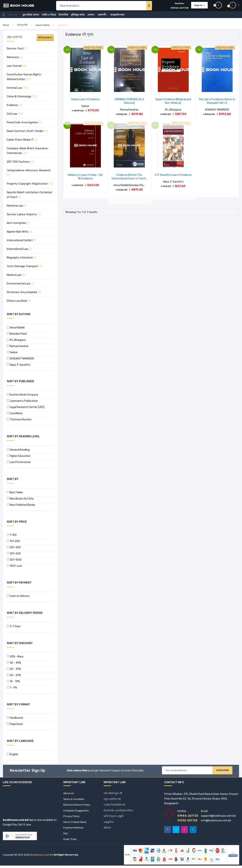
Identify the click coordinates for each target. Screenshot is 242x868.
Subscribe (219, 771)
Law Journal (17, 66)
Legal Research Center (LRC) (26, 407)
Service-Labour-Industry (24, 214)
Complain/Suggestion (77, 812)
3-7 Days (14, 626)
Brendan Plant (17, 334)
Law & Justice (43, 25)
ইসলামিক (63, 18)
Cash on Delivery (18, 596)
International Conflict (22, 240)
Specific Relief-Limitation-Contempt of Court (30, 195)
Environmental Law (20, 284)
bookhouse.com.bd (42, 857)
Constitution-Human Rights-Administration (24, 77)
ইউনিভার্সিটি (22, 25)
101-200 (13, 541)
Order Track (70, 842)
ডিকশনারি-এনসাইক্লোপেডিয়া (119, 812)
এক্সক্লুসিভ (109, 824)
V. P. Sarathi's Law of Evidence (173, 175)
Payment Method (74, 830)
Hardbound (15, 718)
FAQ (66, 836)
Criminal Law (17, 88)
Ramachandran (18, 346)
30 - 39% (14, 669)
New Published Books (21, 505)
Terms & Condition (74, 799)
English (13, 754)
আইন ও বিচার (49, 18)
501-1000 (14, 560)
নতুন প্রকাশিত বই (113, 799)
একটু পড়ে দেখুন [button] (93, 48)
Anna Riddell (16, 328)
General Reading (18, 450)
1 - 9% (12, 688)
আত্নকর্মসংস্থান (117, 18)
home (6, 25)
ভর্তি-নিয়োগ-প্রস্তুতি (114, 818)
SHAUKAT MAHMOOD (20, 359)
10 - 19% (13, 681)
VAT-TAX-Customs (20, 162)
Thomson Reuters (19, 420)
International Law (19, 249)
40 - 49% (14, 663)
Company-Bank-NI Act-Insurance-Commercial (28, 151)
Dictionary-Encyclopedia (24, 292)
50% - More (15, 657)
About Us (69, 793)
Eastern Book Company (23, 395)
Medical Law (16, 275)
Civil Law (15, 114)
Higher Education (19, 456)
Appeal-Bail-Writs (19, 232)
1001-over (15, 566)
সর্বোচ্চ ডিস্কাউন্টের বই (115, 805)
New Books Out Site (20, 499)
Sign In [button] (199, 7)
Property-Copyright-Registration (30, 184)
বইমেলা (108, 830)
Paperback (15, 724)
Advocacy (15, 57)
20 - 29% (14, 675)
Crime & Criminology (22, 97)
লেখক (91, 18)
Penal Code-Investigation (24, 122)
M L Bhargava (16, 340)
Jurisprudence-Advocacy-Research (29, 173)
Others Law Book (19, 301)
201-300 (14, 547)
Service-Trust (17, 49)
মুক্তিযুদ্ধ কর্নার (78, 18)
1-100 (12, 535)
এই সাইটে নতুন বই (113, 793)
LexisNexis (15, 413)
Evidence (14, 105)
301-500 (14, 554)
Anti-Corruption (18, 223)
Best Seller (15, 492)
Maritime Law (17, 206)
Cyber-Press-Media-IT (22, 140)
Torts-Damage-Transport (24, 266)
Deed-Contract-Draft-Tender (27, 131)
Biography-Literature (22, 258)
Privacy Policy (72, 818)
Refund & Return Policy (77, 805)
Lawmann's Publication (22, 401)
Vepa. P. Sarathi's (19, 365)
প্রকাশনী (103, 18)
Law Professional (19, 462)
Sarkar (12, 352)
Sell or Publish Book (75, 824)
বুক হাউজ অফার (31, 18)
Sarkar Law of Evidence (85, 99)
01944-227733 (180, 9)
